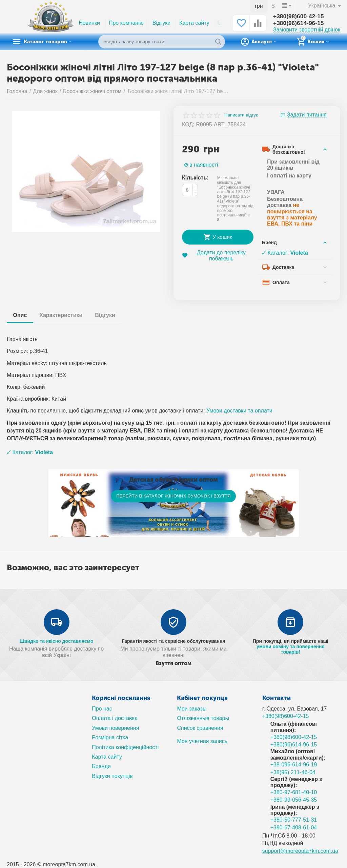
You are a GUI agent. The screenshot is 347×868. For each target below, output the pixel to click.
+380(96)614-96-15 (299, 23)
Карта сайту (194, 23)
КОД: (188, 124)
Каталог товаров (49, 42)
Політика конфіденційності (125, 747)
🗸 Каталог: (285, 253)
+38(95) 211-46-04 (293, 772)
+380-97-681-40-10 (294, 792)
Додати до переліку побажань (214, 256)
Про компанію (126, 23)
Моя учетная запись (202, 741)
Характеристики (63, 315)
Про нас (102, 709)
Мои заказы (192, 709)
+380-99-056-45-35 (294, 800)
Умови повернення (115, 728)
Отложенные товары (203, 718)
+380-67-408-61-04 (294, 828)
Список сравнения (200, 728)
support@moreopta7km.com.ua (300, 851)
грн (259, 6)
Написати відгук (241, 115)
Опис (21, 315)
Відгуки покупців (112, 776)
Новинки (89, 23)
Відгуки (161, 23)
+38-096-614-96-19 (294, 765)
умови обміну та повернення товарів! (291, 649)
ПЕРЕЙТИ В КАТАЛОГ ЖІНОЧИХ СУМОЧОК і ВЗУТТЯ (173, 496)
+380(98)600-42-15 (299, 17)
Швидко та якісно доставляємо (57, 641)
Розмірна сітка (110, 737)
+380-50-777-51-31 (294, 820)
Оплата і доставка (115, 718)
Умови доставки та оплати (239, 411)
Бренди (101, 766)
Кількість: (195, 178)
